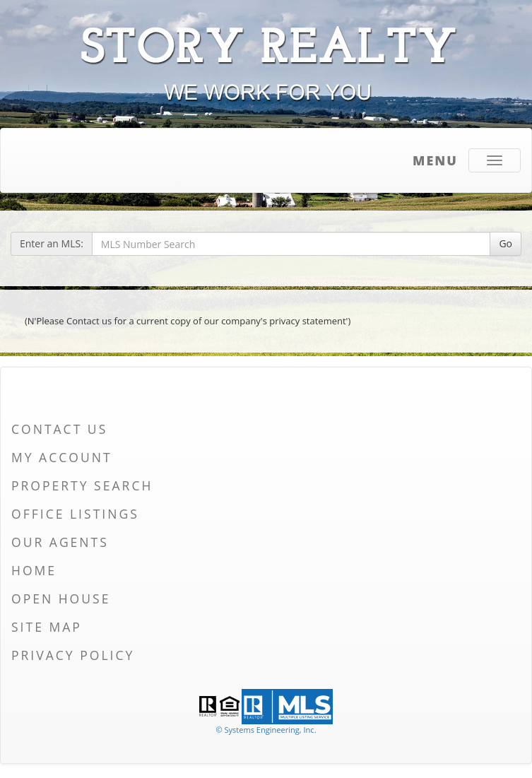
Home (34, 570)
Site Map (47, 627)
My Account (62, 457)
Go (506, 243)
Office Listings (75, 514)
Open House (61, 599)
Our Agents (60, 542)
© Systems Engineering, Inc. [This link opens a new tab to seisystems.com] (266, 730)
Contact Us (59, 429)
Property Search (82, 485)
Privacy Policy (73, 655)
